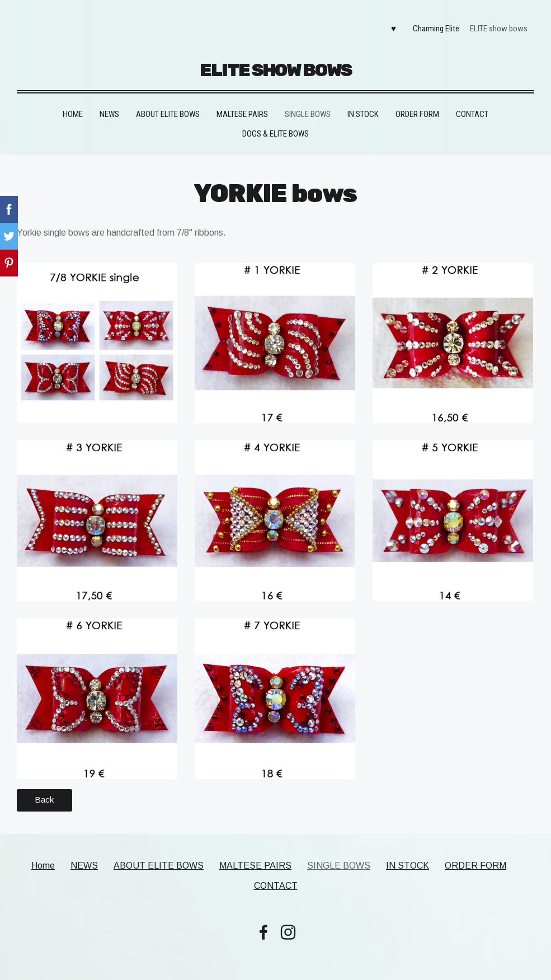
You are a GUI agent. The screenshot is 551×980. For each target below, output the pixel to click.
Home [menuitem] (73, 107)
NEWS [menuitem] (109, 107)
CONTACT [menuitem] (472, 107)
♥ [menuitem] (390, 26)
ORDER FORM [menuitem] (417, 107)
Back (44, 793)
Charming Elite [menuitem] (433, 26)
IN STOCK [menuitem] (363, 107)
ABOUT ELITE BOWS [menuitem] (168, 107)
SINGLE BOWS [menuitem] (308, 107)
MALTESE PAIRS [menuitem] (242, 107)
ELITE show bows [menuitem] (496, 26)
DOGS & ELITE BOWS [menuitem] (275, 127)
